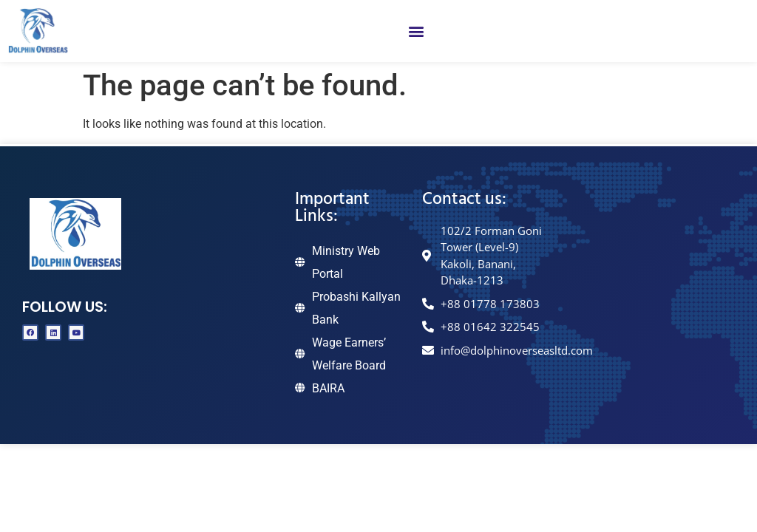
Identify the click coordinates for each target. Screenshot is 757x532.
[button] (416, 31)
